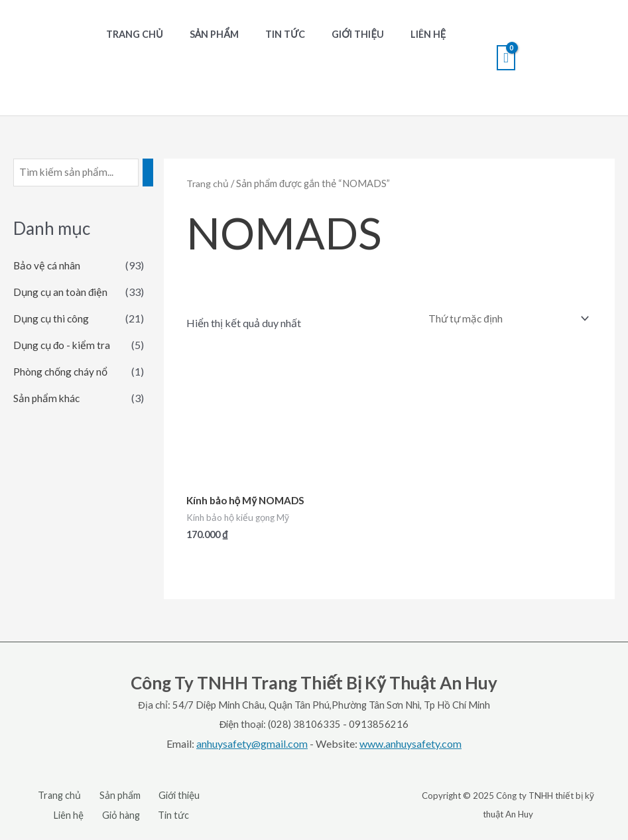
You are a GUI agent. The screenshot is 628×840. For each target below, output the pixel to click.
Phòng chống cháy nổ (62, 373)
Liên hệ (394, 34)
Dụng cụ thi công (52, 319)
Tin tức (267, 34)
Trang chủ (131, 34)
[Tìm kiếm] (153, 173)
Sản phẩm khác (47, 399)
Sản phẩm (203, 34)
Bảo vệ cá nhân (47, 266)
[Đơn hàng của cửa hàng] (504, 319)
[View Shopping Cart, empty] (506, 58)
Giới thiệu (332, 34)
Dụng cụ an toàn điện (62, 293)
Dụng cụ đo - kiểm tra (63, 346)
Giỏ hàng (122, 817)
